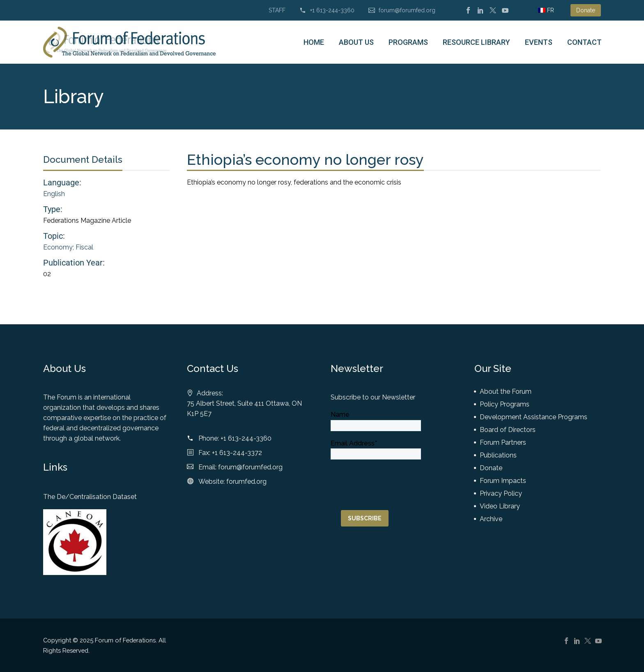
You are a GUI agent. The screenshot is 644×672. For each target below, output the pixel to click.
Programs (408, 42)
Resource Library (476, 42)
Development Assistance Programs (534, 417)
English (54, 194)
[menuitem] (546, 10)
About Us (356, 42)
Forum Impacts (503, 481)
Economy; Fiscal (68, 247)
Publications (498, 455)
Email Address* (354, 443)
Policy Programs (505, 404)
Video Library (500, 506)
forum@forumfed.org (407, 10)
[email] (376, 454)
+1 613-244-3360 (332, 10)
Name (340, 415)
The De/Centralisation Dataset (90, 497)
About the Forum (506, 391)
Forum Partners (503, 442)
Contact (584, 42)
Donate (586, 10)
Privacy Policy (501, 493)
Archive (491, 519)
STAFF (277, 10)
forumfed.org (246, 481)
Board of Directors (508, 430)
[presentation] (393, 476)
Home (314, 42)
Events (539, 42)
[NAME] (376, 426)
